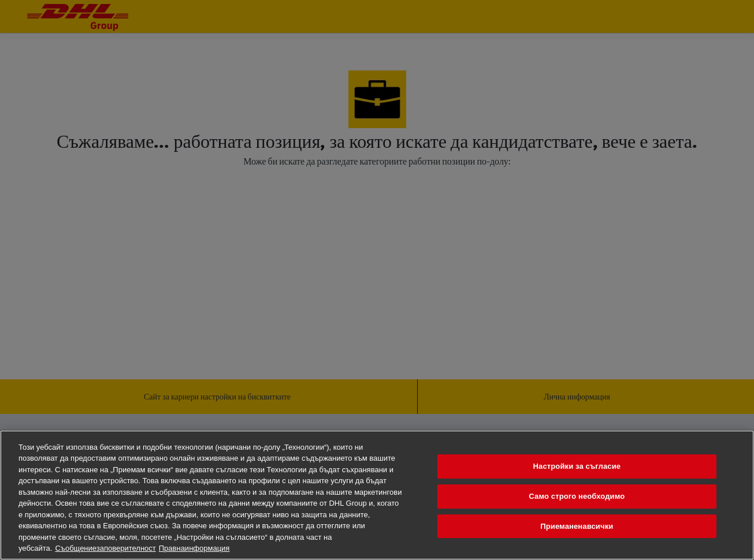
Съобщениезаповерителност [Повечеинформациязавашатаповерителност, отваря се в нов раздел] (105, 548)
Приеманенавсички (577, 526)
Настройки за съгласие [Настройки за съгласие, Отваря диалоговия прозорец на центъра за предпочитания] (577, 467)
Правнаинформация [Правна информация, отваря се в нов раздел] (194, 548)
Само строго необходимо (577, 496)
